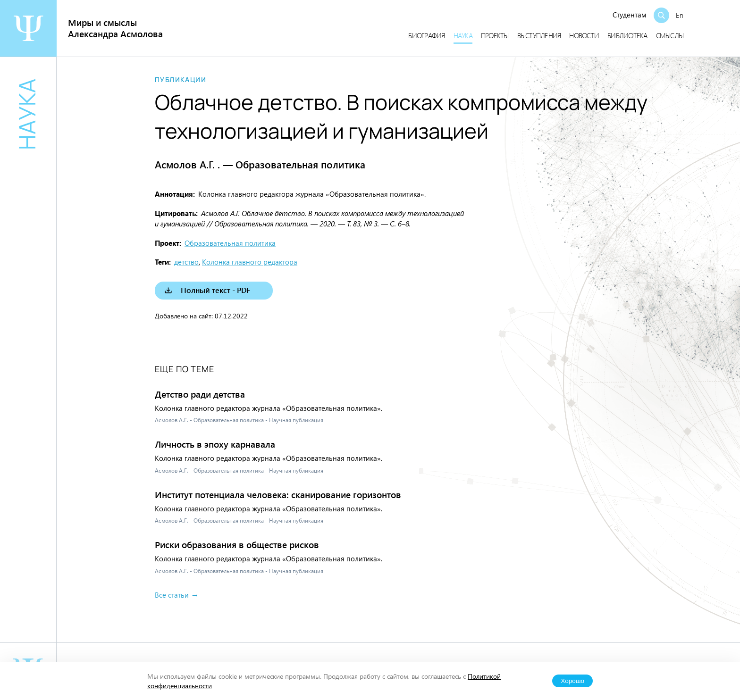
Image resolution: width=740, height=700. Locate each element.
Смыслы (670, 35)
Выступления (539, 35)
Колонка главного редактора (250, 262)
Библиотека (627, 35)
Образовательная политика (230, 243)
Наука (463, 35)
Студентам (630, 15)
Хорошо (572, 681)
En (680, 15)
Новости (584, 35)
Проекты (495, 35)
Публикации (181, 80)
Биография (426, 35)
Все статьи (172, 595)
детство (186, 262)
